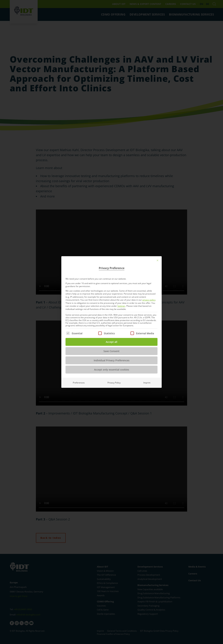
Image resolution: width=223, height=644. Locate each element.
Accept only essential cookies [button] (112, 370)
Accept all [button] (111, 342)
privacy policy (149, 300)
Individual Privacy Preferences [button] (112, 360)
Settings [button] (121, 306)
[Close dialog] (157, 260)
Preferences (79, 383)
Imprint (147, 383)
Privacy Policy (114, 383)
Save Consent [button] (111, 351)
